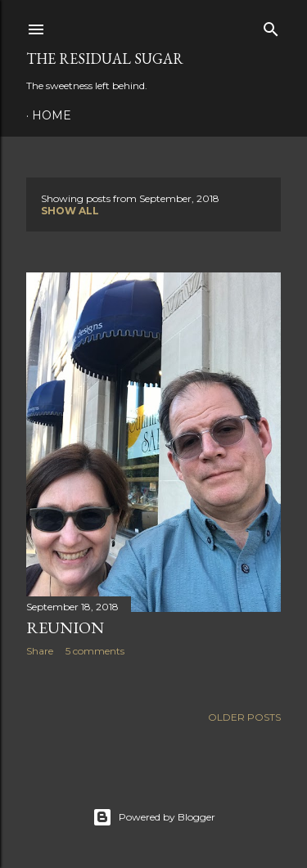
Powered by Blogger (154, 817)
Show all (70, 211)
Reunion (65, 627)
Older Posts (244, 717)
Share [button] (40, 651)
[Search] (271, 26)
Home (52, 115)
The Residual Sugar (105, 58)
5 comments (95, 651)
